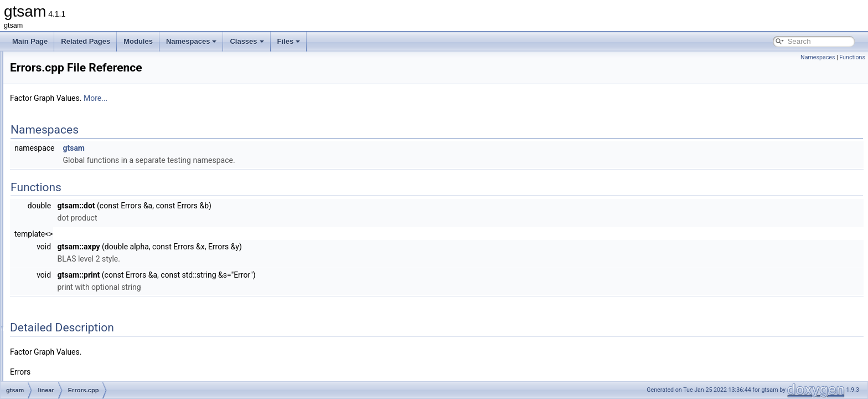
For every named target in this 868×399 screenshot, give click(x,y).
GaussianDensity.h (82, 356)
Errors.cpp (69, 222)
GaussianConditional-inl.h (92, 307)
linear (53, 173)
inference (59, 161)
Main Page (30, 41)
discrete (57, 136)
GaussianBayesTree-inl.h (91, 270)
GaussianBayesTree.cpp (91, 283)
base (53, 112)
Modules (138, 41)
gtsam (46, 100)
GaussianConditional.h (88, 331)
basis (53, 124)
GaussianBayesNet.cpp (89, 246)
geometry (59, 149)
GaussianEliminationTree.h (94, 380)
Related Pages (86, 41)
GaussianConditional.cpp (91, 319)
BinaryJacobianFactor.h (89, 197)
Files (289, 41)
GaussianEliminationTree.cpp (97, 368)
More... (234, 98)
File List (39, 88)
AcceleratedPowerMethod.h (95, 185)
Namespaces (192, 41)
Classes (247, 41)
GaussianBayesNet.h (86, 258)
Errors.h (66, 234)
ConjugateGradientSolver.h (94, 209)
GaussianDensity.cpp (86, 344)
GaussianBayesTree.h (87, 295)
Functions (852, 57)
